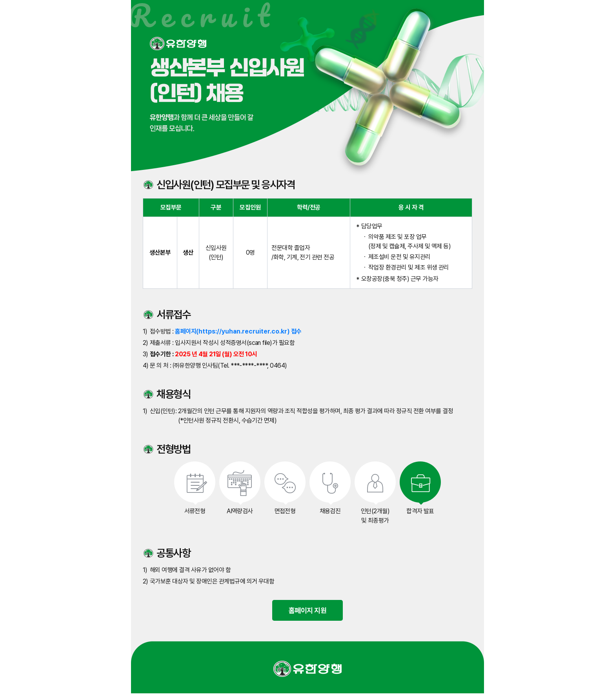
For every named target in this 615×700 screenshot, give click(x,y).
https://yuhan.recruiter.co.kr (243, 331)
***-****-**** (249, 365)
